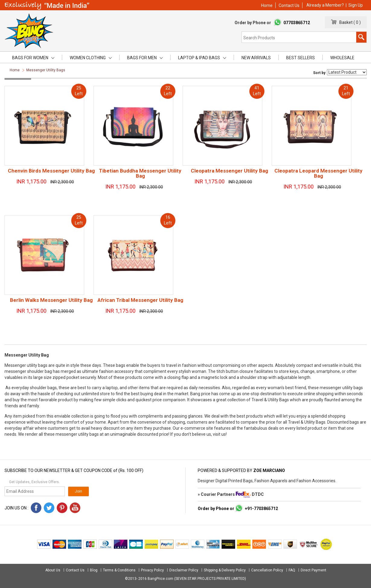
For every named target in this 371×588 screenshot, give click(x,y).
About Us (53, 570)
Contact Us (289, 5)
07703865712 (297, 23)
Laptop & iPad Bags (202, 58)
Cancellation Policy (267, 570)
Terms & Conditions (119, 570)
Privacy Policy (152, 570)
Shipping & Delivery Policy (225, 570)
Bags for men (145, 58)
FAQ (292, 570)
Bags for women (33, 58)
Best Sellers (301, 58)
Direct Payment (313, 570)
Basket (345, 22)
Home (267, 5)
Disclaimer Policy (184, 570)
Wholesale (342, 58)
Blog (94, 570)
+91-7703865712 (261, 509)
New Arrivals (256, 58)
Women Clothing (91, 58)
